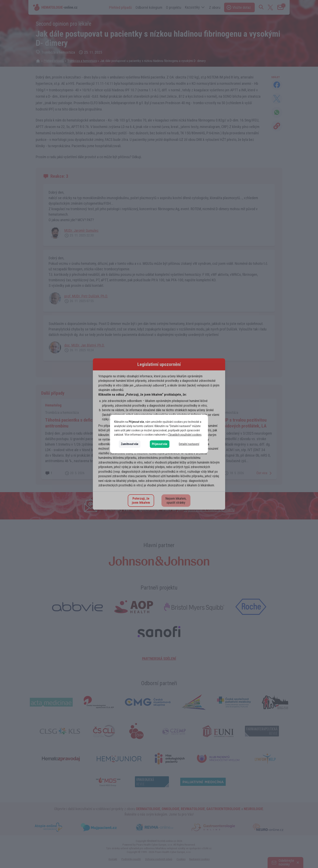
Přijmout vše (160, 444)
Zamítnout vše (130, 444)
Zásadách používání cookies (185, 435)
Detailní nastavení (189, 444)
